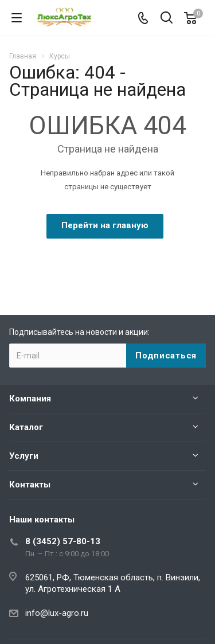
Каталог (26, 427)
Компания (30, 399)
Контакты (30, 485)
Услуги (24, 456)
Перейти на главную (105, 225)
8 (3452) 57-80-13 (63, 541)
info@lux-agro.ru (57, 613)
